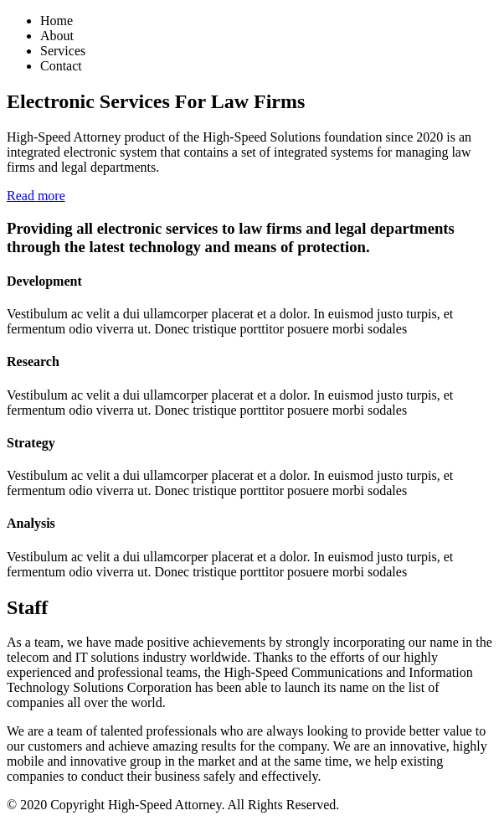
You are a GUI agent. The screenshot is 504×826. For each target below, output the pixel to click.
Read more (36, 196)
